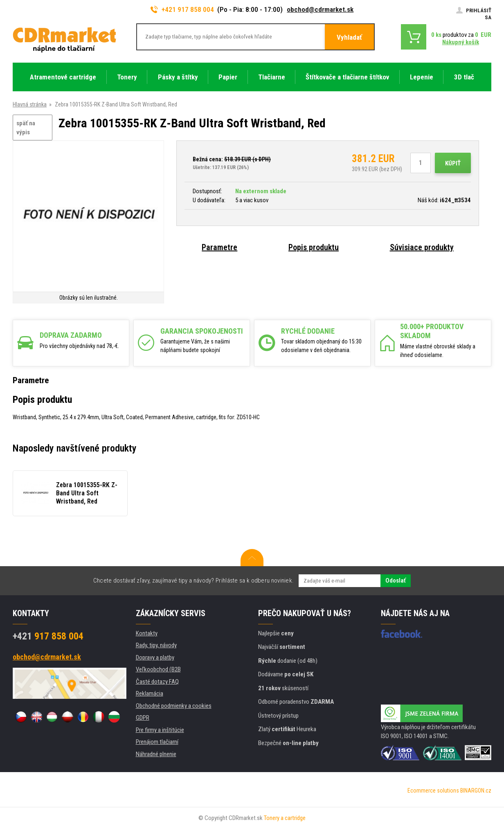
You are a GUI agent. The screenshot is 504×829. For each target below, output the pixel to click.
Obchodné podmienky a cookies (174, 706)
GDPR (143, 718)
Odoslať (396, 581)
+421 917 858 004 (182, 9)
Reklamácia (150, 693)
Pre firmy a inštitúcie (160, 730)
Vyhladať (349, 37)
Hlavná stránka (30, 104)
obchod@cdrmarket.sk (320, 9)
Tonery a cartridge (285, 818)
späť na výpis (26, 128)
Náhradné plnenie (156, 754)
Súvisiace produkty (422, 247)
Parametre (219, 247)
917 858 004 (48, 636)
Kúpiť (453, 163)
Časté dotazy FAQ (157, 682)
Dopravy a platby (155, 657)
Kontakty (147, 633)
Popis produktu (314, 247)
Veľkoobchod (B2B (158, 669)
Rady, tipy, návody (156, 645)
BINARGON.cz (476, 791)
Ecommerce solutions (433, 791)
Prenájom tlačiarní (157, 742)
